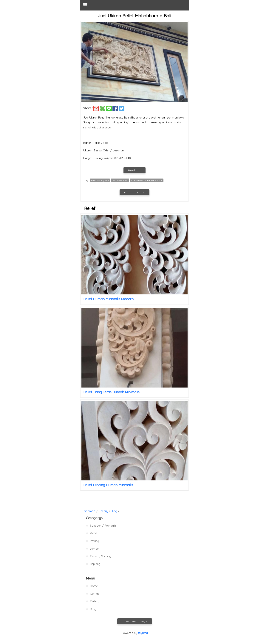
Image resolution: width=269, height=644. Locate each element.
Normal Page (134, 192)
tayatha (143, 633)
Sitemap (90, 511)
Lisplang (95, 564)
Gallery (103, 511)
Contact (95, 594)
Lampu (94, 549)
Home (94, 586)
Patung (95, 541)
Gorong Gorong (101, 556)
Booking (134, 170)
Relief (94, 533)
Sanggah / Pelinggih (103, 526)
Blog (114, 511)
